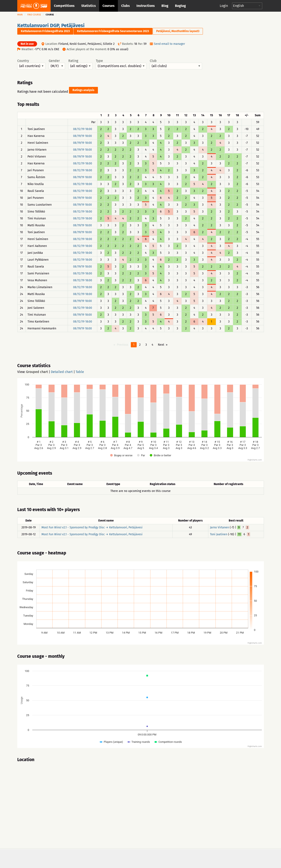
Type (121, 64)
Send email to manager (169, 44)
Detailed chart (62, 372)
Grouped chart (37, 372)
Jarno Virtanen (219, 527)
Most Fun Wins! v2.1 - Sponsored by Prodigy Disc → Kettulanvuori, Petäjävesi (92, 527)
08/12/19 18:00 (83, 129)
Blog (165, 6)
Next (161, 345)
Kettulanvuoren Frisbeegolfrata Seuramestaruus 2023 (113, 31)
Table (80, 372)
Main (20, 15)
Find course (34, 15)
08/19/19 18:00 (82, 136)
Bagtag (180, 6)
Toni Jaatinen (219, 534)
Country (31, 64)
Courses (109, 6)
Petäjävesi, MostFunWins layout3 (178, 31)
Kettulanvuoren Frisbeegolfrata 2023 (45, 31)
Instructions (146, 6)
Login (224, 6)
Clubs (126, 6)
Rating (80, 64)
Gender (57, 64)
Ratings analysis (83, 90)
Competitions (64, 6)
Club (176, 64)
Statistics (89, 6)
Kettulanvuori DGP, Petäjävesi (51, 25)
